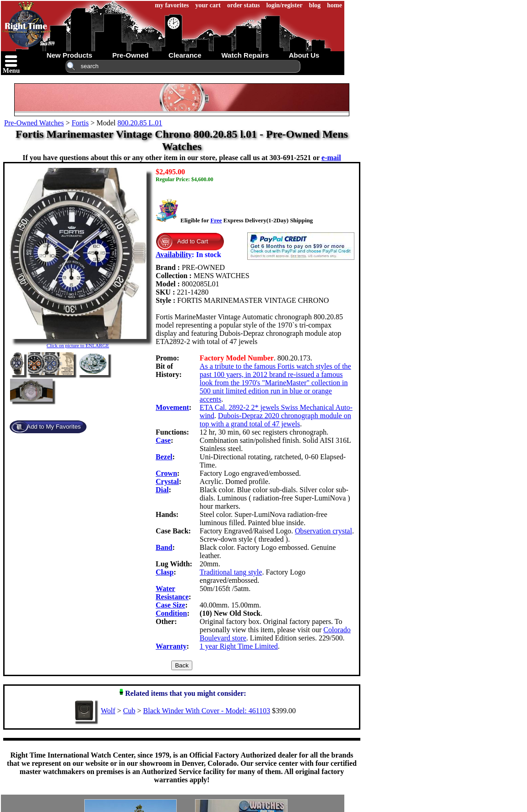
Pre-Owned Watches (34, 123)
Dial (162, 490)
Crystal (167, 481)
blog (315, 5)
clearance (185, 55)
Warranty (171, 646)
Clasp (165, 572)
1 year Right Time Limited (239, 646)
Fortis (80, 123)
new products (70, 55)
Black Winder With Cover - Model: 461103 (207, 711)
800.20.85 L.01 (140, 123)
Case (163, 440)
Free (216, 220)
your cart (208, 5)
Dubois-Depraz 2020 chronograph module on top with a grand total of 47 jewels (275, 420)
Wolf (108, 711)
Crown (166, 473)
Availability (174, 255)
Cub (129, 711)
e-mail (331, 158)
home (334, 5)
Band (164, 547)
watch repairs (245, 55)
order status (244, 5)
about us (304, 55)
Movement (172, 407)
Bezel (164, 457)
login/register (285, 5)
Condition (171, 613)
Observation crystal (323, 531)
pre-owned (130, 55)
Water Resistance (172, 593)
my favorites (172, 5)
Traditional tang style (231, 572)
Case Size (170, 605)
